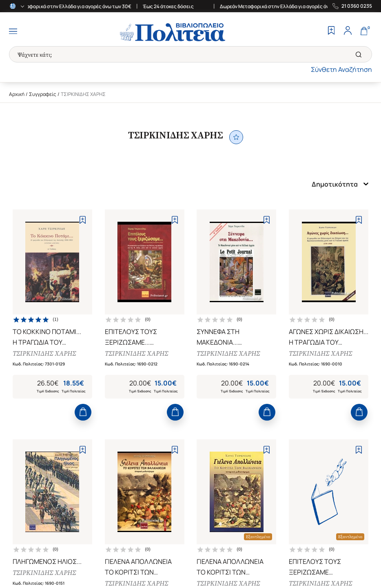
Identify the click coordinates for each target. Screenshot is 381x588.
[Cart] (364, 31)
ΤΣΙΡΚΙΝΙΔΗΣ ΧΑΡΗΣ (46, 355)
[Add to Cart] (83, 418)
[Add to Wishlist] (83, 220)
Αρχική (17, 94)
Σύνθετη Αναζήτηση (341, 69)
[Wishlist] (331, 31)
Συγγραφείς (43, 94)
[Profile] (348, 31)
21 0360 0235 (357, 6)
